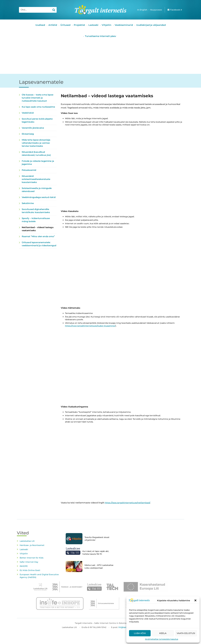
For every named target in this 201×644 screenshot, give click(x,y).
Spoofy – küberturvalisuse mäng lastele (36, 220)
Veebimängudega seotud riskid (39, 197)
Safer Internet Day (29, 562)
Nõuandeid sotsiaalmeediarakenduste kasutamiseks (36, 179)
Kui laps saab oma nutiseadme (38, 107)
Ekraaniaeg (28, 134)
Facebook (175, 10)
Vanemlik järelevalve (33, 128)
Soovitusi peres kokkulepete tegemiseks (37, 120)
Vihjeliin (106, 25)
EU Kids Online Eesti (30, 570)
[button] (195, 600)
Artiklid (53, 25)
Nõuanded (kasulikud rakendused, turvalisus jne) (36, 153)
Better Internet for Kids (32, 558)
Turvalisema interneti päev (101, 36)
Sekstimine (28, 203)
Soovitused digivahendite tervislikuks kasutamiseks (36, 211)
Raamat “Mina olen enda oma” (38, 236)
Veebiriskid (28, 113)
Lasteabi (93, 25)
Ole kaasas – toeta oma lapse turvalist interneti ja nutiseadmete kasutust (38, 98)
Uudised (40, 25)
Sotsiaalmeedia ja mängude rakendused (37, 190)
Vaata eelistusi (186, 633)
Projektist (79, 25)
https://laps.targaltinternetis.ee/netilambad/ (127, 503)
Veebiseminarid (124, 25)
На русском (156, 10)
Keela (163, 633)
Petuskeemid (29, 170)
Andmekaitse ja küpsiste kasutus (162, 639)
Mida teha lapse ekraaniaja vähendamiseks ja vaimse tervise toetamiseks (36, 143)
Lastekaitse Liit (27, 541)
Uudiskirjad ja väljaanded (151, 25)
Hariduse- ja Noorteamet (32, 545)
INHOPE (24, 566)
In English (142, 10)
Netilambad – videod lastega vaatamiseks (38, 229)
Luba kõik (140, 633)
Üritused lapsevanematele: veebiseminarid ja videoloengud (39, 244)
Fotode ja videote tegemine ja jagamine (38, 163)
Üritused (65, 25)
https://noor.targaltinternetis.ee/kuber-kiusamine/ (90, 326)
